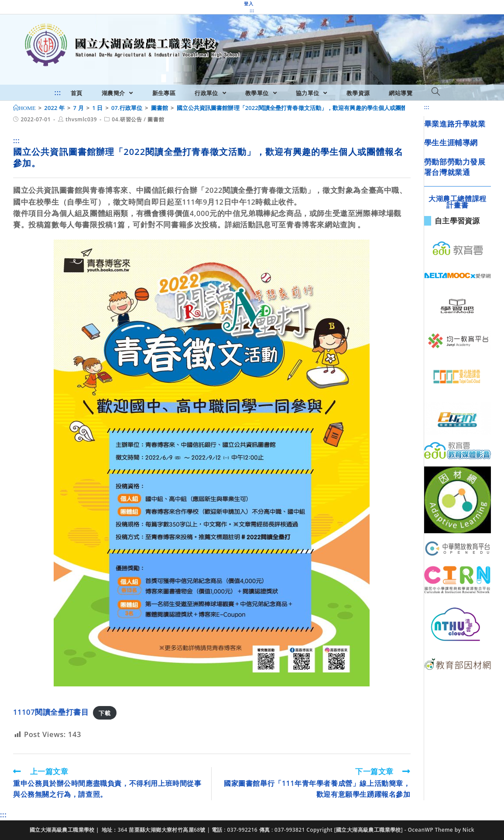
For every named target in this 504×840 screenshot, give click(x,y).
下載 (105, 713)
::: (252, 10)
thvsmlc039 (81, 119)
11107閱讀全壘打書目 (51, 712)
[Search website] (436, 92)
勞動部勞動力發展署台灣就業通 (455, 167)
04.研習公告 (127, 119)
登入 (249, 3)
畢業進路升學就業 (455, 124)
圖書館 (156, 119)
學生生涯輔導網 (451, 142)
